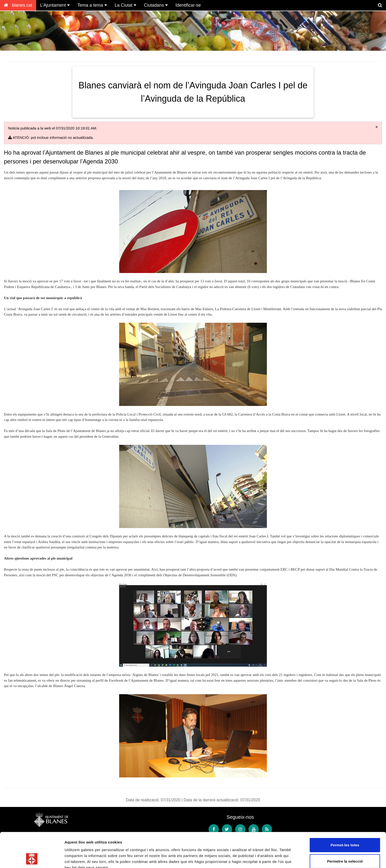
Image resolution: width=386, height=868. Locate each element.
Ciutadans (156, 5)
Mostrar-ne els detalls (84, 858)
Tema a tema (92, 5)
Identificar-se (188, 5)
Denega (345, 844)
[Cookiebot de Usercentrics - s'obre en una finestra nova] (32, 858)
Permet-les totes (345, 812)
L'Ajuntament (55, 5)
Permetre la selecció (345, 828)
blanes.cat (18, 5)
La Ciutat (125, 5)
